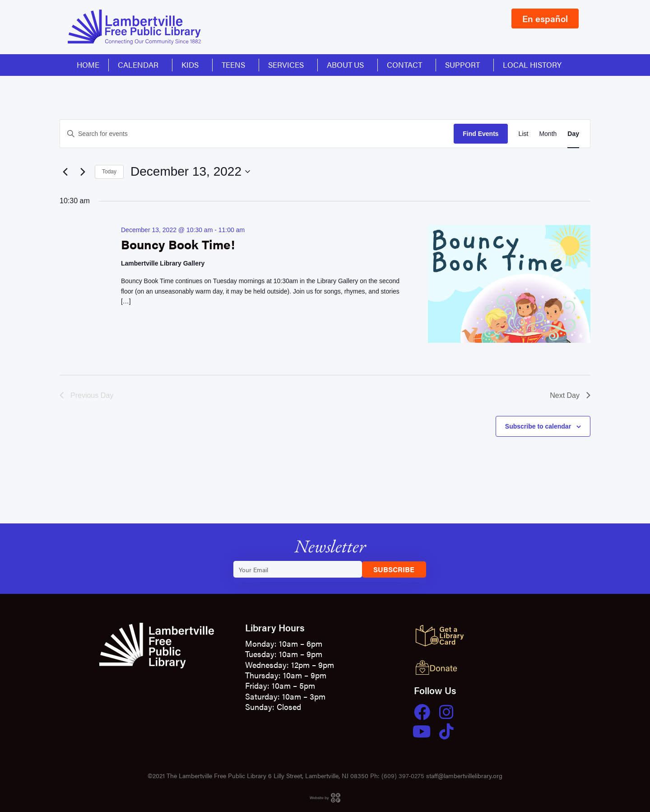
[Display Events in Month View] (548, 134)
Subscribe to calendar (538, 426)
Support (465, 65)
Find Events (481, 134)
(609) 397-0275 (403, 775)
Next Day (570, 395)
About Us (348, 65)
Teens (236, 65)
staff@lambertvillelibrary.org (464, 775)
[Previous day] (65, 172)
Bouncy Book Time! (178, 244)
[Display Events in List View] (524, 134)
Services (288, 65)
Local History (532, 65)
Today (109, 172)
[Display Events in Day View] (573, 134)
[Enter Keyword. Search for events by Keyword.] (257, 134)
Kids (192, 65)
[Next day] (83, 172)
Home (88, 65)
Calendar (140, 65)
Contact (407, 65)
